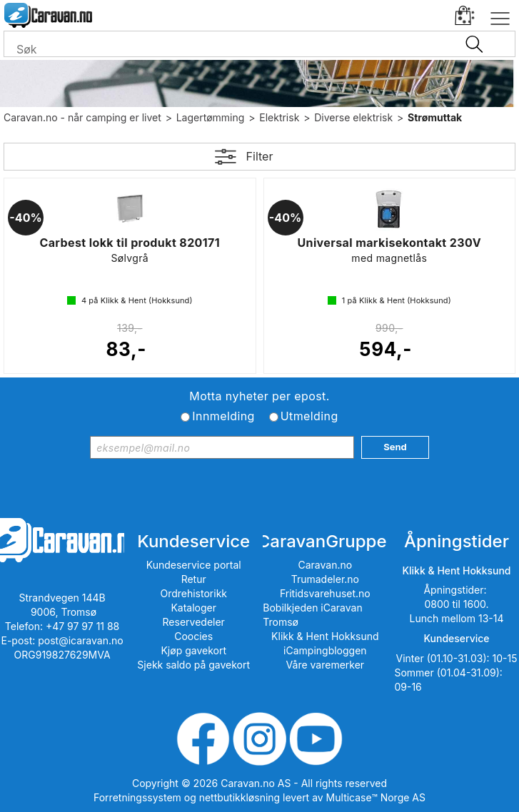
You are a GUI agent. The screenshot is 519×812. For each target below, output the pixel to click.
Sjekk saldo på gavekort (193, 665)
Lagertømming (211, 117)
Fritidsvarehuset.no (325, 593)
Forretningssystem (137, 797)
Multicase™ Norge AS (376, 797)
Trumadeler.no (325, 579)
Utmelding (309, 416)
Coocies (193, 636)
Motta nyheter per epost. (259, 396)
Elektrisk (279, 117)
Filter (260, 156)
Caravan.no (326, 565)
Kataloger (193, 608)
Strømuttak (435, 117)
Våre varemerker (326, 665)
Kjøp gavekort (193, 650)
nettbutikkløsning (240, 797)
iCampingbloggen (325, 650)
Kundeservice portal (194, 565)
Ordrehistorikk (193, 593)
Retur (194, 579)
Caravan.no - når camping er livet (82, 117)
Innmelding (223, 416)
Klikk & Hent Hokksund (325, 636)
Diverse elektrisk (353, 117)
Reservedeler (194, 622)
